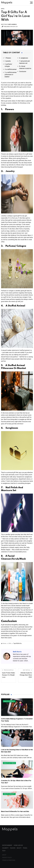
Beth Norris (13, 24)
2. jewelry (8, 61)
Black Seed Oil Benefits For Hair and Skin (15, 811)
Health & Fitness (9, 763)
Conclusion (23, 71)
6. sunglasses (24, 58)
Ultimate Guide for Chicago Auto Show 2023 (26, 675)
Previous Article (8, 670)
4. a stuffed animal (11, 69)
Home (4, 643)
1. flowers (8, 58)
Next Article (27, 670)
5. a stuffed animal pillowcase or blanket (11, 75)
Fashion (6, 732)
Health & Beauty (9, 701)
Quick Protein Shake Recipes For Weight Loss (8, 675)
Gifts (3, 9)
